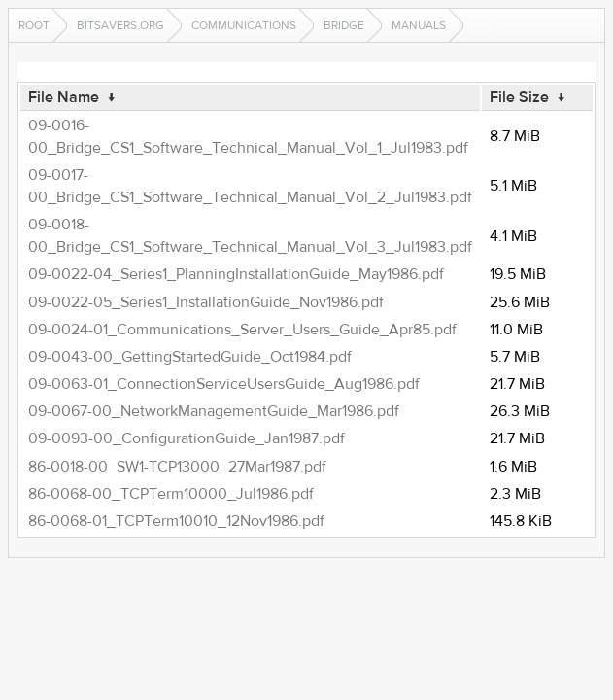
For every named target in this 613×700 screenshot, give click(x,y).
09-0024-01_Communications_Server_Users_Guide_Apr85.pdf (242, 330)
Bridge (344, 25)
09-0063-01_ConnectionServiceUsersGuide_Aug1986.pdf (224, 384)
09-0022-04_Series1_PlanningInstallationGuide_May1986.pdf (236, 274)
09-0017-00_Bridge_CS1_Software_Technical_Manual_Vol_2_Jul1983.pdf (250, 186)
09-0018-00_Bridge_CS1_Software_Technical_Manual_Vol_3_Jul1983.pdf (250, 236)
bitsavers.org (120, 25)
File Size (519, 97)
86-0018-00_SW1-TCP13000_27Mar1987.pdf (177, 467)
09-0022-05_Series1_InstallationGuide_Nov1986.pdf (206, 302)
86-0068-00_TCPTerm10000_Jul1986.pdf (171, 494)
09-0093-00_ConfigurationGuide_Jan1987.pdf (187, 438)
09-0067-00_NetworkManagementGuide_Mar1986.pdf (214, 411)
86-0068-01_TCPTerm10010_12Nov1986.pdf (176, 521)
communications (244, 25)
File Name (64, 97)
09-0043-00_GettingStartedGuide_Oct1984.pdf (190, 357)
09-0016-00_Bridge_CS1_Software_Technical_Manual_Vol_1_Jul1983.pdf (248, 137)
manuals (419, 25)
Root (34, 25)
